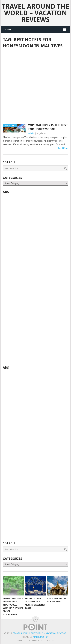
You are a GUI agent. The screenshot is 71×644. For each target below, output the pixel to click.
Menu (8, 29)
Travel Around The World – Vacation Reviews (35, 13)
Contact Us (36, 641)
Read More (63, 148)
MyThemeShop (41, 637)
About (21, 641)
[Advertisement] (35, 86)
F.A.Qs (50, 641)
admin (31, 133)
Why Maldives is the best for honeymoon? (48, 127)
